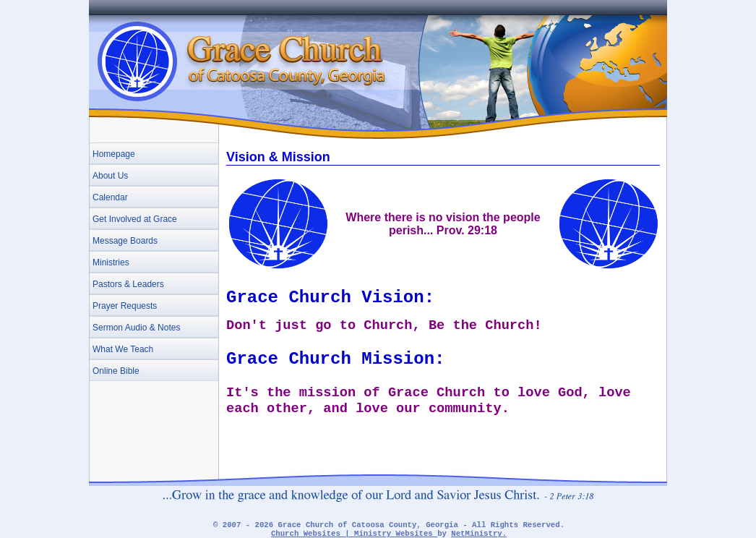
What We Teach (123, 349)
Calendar (110, 197)
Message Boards (125, 241)
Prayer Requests (125, 306)
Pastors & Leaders (128, 284)
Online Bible (116, 371)
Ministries (111, 262)
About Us (110, 176)
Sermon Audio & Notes (136, 328)
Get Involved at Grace (135, 219)
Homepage (114, 154)
